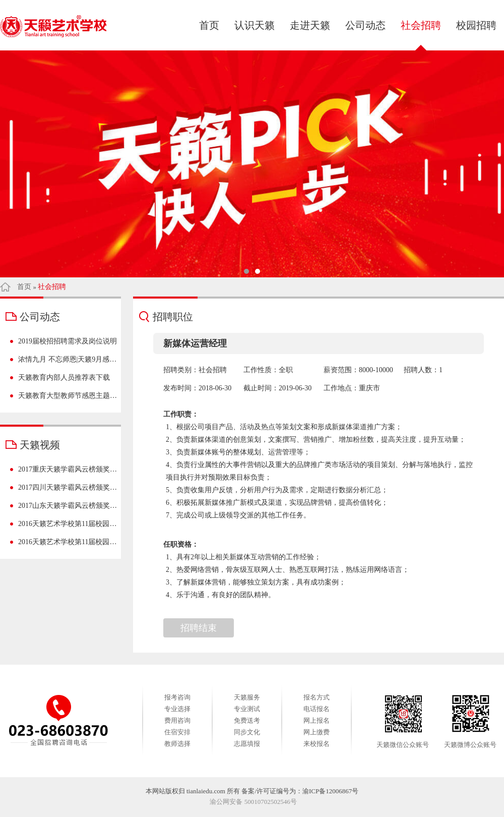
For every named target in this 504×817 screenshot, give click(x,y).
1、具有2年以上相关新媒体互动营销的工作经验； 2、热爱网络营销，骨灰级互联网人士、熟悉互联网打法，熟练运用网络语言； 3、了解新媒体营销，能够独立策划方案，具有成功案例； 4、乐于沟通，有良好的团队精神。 (320, 576)
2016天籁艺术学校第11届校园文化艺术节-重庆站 (68, 542)
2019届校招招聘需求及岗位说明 (68, 341)
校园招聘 (476, 25)
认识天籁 (255, 25)
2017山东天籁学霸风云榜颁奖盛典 (68, 506)
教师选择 (177, 744)
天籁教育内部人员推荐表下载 (64, 377)
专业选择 (177, 709)
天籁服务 (247, 697)
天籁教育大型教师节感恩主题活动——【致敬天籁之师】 (68, 396)
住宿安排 (177, 732)
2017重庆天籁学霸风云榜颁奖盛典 (68, 469)
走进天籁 (310, 25)
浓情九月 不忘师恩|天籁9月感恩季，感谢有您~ (68, 359)
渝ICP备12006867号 (330, 791)
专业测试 (247, 709)
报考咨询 (177, 697)
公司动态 (365, 25)
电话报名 (317, 709)
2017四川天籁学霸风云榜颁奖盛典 (68, 487)
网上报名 (317, 720)
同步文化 (247, 732)
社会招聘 (421, 25)
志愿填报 (247, 744)
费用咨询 (177, 720)
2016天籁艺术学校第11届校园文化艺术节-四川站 (68, 524)
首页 (209, 25)
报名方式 (317, 697)
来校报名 (317, 744)
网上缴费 (317, 732)
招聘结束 (199, 628)
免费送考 (247, 720)
